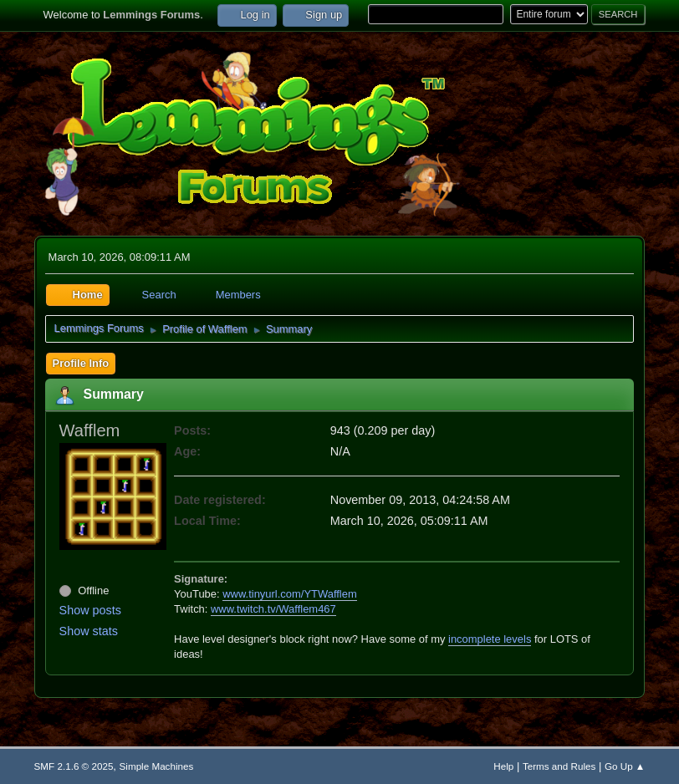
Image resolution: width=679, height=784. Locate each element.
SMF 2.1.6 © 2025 (74, 766)
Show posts (90, 610)
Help (503, 766)
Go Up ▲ (625, 766)
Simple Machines (157, 766)
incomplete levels (490, 639)
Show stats (89, 631)
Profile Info (81, 363)
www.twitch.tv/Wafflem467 (273, 609)
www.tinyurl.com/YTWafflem (290, 594)
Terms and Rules (559, 766)
